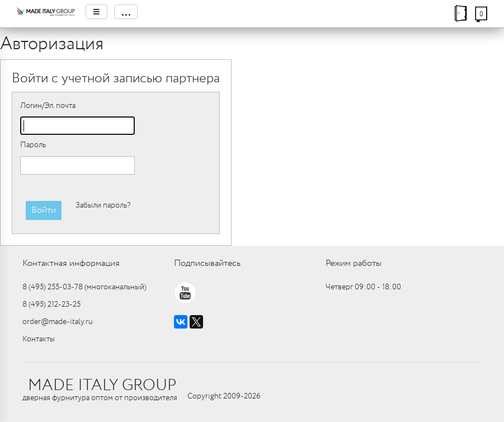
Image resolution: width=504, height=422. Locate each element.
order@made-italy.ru (58, 322)
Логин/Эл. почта (48, 106)
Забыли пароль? (103, 205)
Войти (44, 210)
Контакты (39, 339)
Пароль (33, 145)
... (126, 12)
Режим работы (354, 263)
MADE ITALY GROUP (102, 386)
